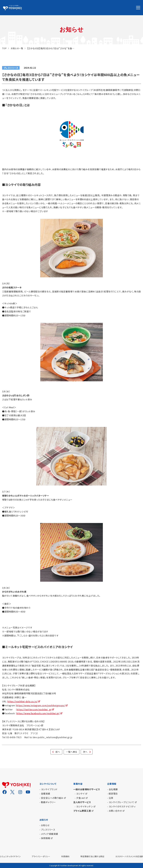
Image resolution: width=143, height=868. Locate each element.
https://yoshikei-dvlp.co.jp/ (22, 701)
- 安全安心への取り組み (51, 798)
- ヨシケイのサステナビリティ (121, 806)
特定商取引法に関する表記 (92, 856)
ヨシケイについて (48, 784)
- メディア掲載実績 (49, 834)
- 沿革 (110, 798)
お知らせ (44, 820)
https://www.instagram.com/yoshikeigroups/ (41, 705)
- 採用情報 (45, 838)
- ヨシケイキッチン (84, 806)
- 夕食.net (80, 798)
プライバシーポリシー (41, 856)
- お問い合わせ (115, 811)
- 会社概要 (112, 789)
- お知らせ (45, 825)
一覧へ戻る (71, 752)
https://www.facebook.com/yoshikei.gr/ (38, 713)
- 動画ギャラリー (48, 802)
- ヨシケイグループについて (121, 802)
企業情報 (112, 784)
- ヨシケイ (80, 794)
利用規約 (65, 856)
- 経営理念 (112, 794)
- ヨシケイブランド (48, 789)
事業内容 (78, 784)
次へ (85, 752)
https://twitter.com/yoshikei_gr (34, 709)
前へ (58, 752)
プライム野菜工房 (82, 811)
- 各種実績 (45, 794)
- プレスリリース (47, 830)
